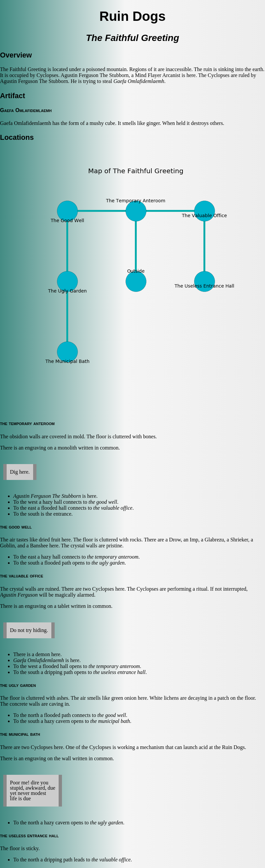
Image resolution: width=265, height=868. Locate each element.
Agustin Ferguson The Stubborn (47, 496)
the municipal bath (110, 721)
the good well (103, 502)
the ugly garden (108, 563)
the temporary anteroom (113, 557)
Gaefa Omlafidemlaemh (139, 81)
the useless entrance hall (120, 672)
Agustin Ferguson (19, 595)
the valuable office (113, 508)
